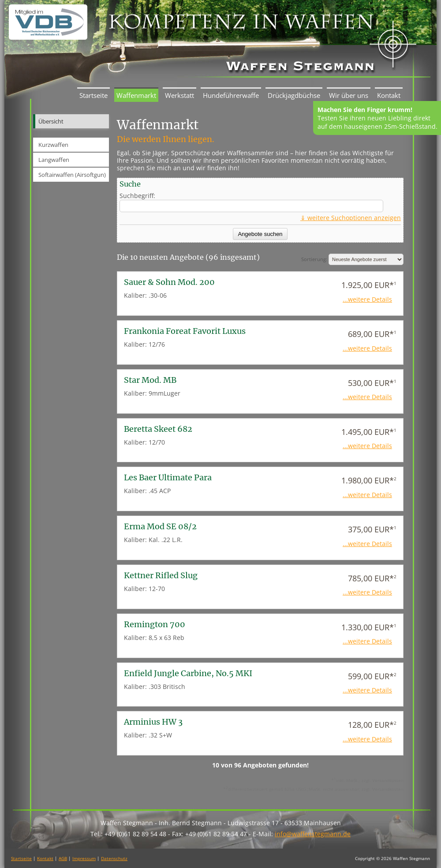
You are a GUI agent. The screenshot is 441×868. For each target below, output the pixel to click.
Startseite (93, 95)
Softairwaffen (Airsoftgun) (72, 175)
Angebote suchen (260, 234)
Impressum (84, 858)
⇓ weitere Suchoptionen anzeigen (351, 218)
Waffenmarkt (136, 95)
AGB (63, 858)
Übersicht (51, 121)
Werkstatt (179, 95)
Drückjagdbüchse (294, 95)
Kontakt (389, 95)
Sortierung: (352, 259)
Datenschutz (114, 858)
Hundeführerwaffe (231, 95)
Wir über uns (349, 95)
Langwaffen (54, 160)
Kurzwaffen (53, 145)
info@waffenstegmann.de (313, 834)
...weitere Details (367, 299)
